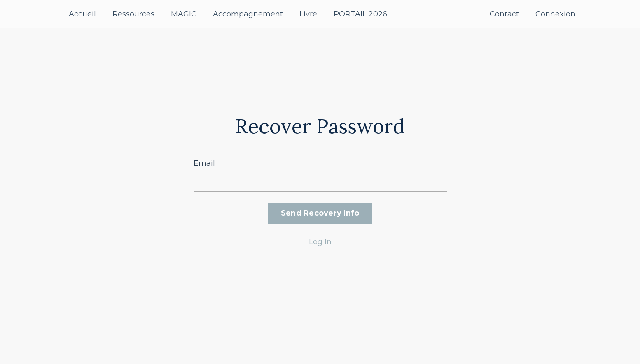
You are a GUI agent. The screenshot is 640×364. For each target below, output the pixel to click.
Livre (308, 14)
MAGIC (184, 14)
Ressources (133, 14)
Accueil (82, 14)
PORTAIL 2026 (360, 14)
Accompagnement (248, 14)
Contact (504, 14)
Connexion (555, 14)
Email (204, 163)
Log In (320, 242)
